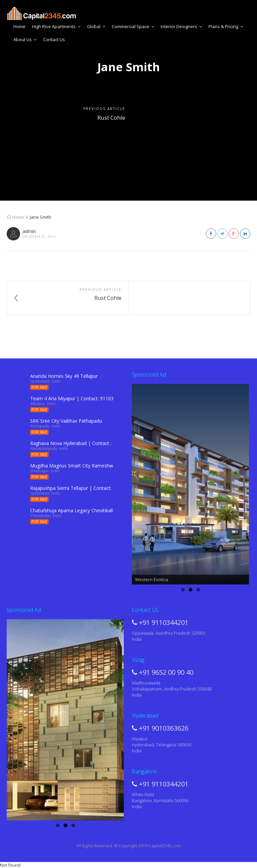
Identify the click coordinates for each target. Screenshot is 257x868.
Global (96, 26)
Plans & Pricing (226, 26)
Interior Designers (181, 26)
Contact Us (54, 39)
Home (19, 26)
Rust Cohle (111, 118)
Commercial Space (133, 26)
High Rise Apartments (56, 26)
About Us (25, 39)
